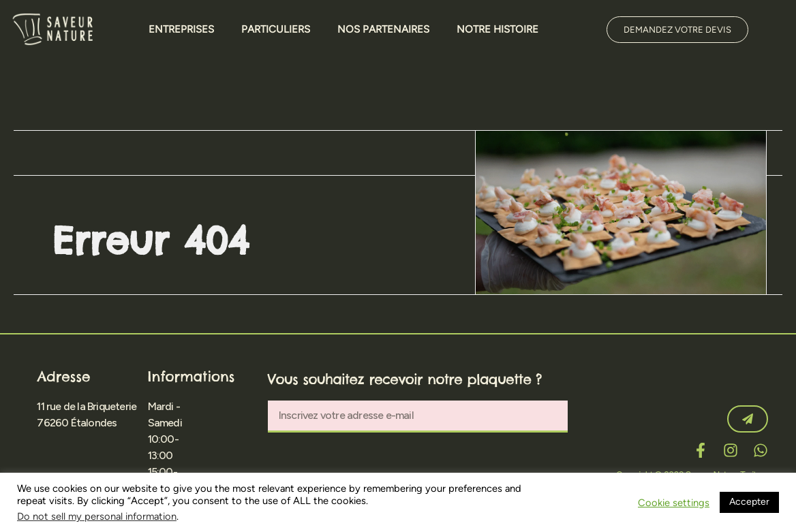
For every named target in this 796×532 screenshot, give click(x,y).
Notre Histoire (497, 29)
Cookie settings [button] (674, 503)
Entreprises (181, 29)
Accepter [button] (749, 502)
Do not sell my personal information (97, 516)
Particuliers (276, 29)
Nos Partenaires (383, 29)
